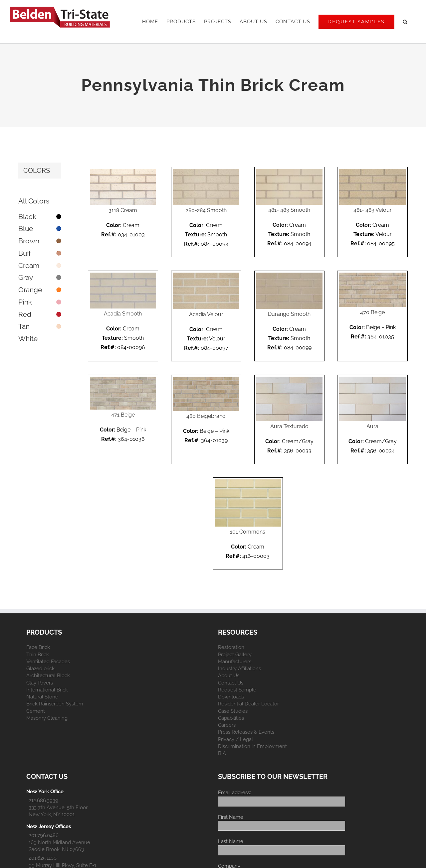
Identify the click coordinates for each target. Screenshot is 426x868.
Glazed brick (40, 669)
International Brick (47, 690)
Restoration (231, 647)
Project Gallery (235, 655)
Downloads (231, 697)
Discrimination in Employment (252, 746)
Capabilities (231, 718)
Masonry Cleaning (47, 718)
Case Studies (233, 711)
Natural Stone (42, 697)
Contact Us (231, 683)
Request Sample (237, 690)
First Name (231, 817)
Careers (227, 725)
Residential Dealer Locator (248, 704)
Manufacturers (235, 662)
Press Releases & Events (246, 732)
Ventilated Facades (48, 662)
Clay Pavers (40, 683)
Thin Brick (38, 655)
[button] (405, 22)
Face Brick (38, 647)
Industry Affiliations (239, 669)
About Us (229, 676)
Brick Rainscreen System (55, 704)
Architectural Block (48, 676)
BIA (222, 753)
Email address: (234, 793)
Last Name (231, 841)
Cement (36, 711)
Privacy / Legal (235, 739)
